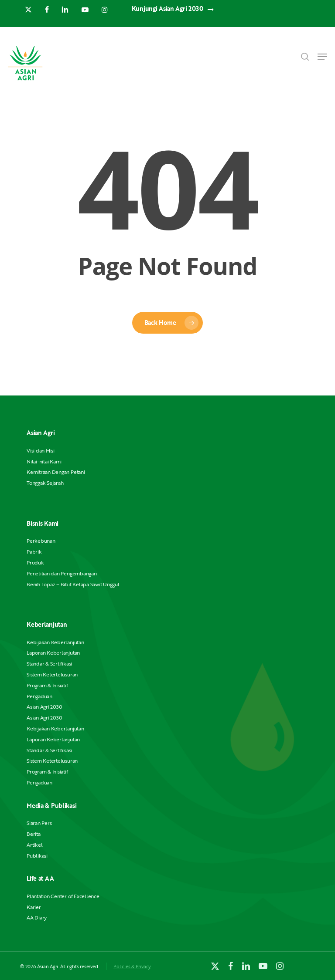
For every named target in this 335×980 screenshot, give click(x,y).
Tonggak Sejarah (45, 483)
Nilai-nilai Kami (44, 461)
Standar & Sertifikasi (49, 664)
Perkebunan (41, 541)
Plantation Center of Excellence (63, 896)
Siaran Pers (39, 823)
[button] (322, 57)
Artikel (34, 845)
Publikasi (37, 856)
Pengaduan (39, 696)
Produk (35, 563)
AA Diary (37, 917)
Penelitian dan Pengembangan (62, 573)
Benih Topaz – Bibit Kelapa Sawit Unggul (73, 584)
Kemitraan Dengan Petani (56, 472)
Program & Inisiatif (47, 685)
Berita (34, 834)
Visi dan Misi (41, 451)
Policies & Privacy (132, 966)
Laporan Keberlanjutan (53, 653)
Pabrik (34, 552)
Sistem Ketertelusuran (52, 674)
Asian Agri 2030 (44, 707)
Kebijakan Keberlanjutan (55, 642)
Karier (34, 907)
